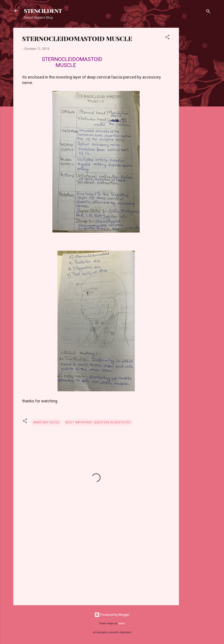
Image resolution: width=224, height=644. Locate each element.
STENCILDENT (43, 11)
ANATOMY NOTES (46, 422)
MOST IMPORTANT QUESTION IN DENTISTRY (98, 422)
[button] (167, 38)
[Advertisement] (197, 94)
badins (122, 623)
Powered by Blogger (112, 615)
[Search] (208, 12)
